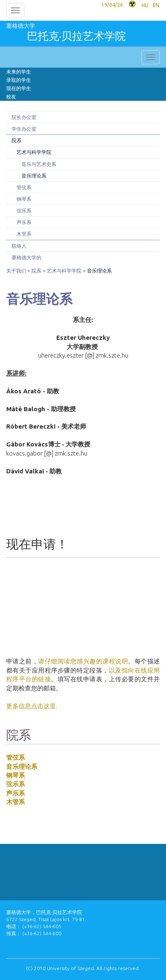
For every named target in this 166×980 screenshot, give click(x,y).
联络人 (19, 246)
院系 (17, 140)
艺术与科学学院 (34, 152)
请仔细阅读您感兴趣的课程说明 (83, 661)
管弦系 (24, 187)
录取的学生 (19, 80)
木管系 (24, 234)
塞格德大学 (66, 33)
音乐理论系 (34, 176)
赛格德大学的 (26, 257)
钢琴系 (24, 199)
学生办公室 (24, 129)
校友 (11, 96)
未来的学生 (19, 72)
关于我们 (16, 271)
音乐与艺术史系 (39, 164)
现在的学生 (19, 88)
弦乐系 (24, 211)
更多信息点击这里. (32, 706)
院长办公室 (24, 117)
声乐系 (24, 222)
